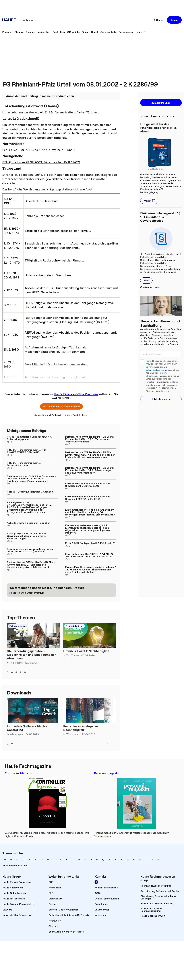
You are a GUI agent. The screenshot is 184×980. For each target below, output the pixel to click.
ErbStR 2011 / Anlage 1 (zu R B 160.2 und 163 (90, 543)
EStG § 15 (9, 150)
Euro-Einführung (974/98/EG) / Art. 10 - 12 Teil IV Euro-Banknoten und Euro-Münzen (89, 555)
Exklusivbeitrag (18, 626)
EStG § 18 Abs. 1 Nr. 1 (33, 150)
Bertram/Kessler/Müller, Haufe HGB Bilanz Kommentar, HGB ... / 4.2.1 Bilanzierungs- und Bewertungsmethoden (89, 470)
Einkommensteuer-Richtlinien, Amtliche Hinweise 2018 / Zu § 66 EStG (88, 485)
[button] (28, 20)
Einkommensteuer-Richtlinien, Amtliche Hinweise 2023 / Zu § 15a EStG (88, 498)
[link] (7, 32)
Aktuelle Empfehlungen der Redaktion (29, 523)
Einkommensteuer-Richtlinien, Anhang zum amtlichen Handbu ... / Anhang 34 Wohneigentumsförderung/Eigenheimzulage (90, 512)
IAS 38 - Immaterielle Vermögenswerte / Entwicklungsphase (30, 438)
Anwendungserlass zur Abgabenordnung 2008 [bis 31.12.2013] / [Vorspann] (30, 550)
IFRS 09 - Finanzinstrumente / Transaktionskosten (24, 464)
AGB (148, 364)
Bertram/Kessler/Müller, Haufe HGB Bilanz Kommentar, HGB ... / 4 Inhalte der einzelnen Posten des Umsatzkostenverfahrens (90, 455)
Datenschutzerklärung (156, 370)
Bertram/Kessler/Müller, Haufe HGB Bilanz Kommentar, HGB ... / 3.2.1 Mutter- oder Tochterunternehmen (89, 439)
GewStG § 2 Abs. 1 (62, 150)
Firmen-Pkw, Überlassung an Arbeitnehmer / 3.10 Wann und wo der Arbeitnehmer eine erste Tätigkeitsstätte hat (90, 570)
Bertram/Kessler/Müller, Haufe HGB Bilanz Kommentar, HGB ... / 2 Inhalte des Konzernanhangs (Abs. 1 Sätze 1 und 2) (31, 565)
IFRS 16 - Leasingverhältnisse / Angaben (30, 492)
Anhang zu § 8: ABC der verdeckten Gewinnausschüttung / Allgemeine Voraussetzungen (27, 536)
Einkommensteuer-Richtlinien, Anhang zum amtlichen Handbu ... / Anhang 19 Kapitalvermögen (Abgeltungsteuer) (31, 478)
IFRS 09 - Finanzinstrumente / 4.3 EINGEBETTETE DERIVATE (26, 451)
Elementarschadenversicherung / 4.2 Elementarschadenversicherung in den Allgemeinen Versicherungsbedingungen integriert (88, 529)
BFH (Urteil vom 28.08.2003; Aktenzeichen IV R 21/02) (41, 162)
